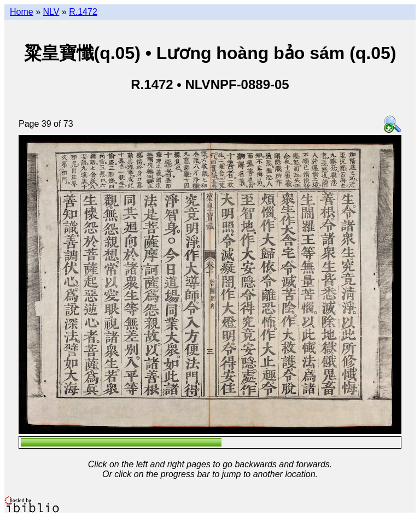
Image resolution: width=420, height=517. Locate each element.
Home (22, 12)
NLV (51, 12)
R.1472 (83, 12)
